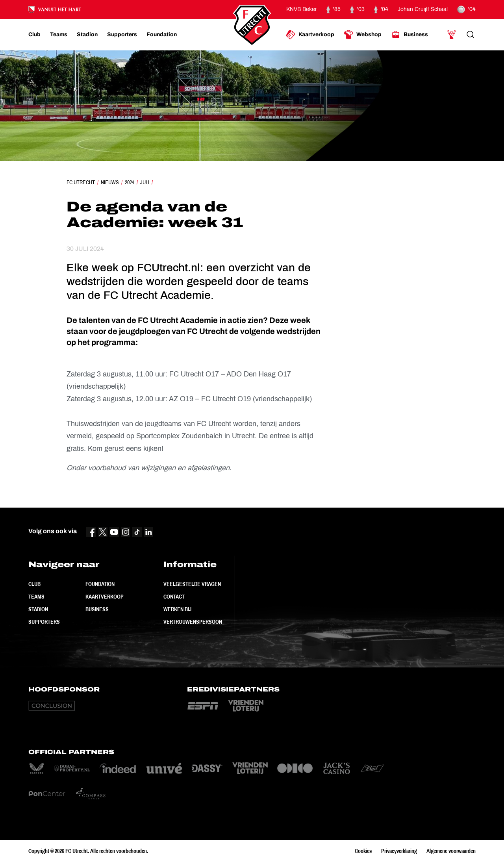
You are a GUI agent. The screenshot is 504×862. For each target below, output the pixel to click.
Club (34, 584)
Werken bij (177, 609)
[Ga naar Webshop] (363, 35)
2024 (130, 182)
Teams (36, 597)
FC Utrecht (81, 182)
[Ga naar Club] (34, 35)
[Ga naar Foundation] (162, 35)
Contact (174, 597)
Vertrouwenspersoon (193, 622)
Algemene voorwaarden (451, 851)
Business (97, 609)
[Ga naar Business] (409, 35)
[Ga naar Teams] (59, 35)
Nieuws (110, 182)
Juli (145, 182)
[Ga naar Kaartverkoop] (310, 35)
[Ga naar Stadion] (87, 35)
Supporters (44, 622)
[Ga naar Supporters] (122, 35)
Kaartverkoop (105, 597)
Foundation (100, 584)
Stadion (38, 609)
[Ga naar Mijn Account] (452, 35)
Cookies (363, 851)
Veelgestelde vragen (192, 584)
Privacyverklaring (399, 851)
